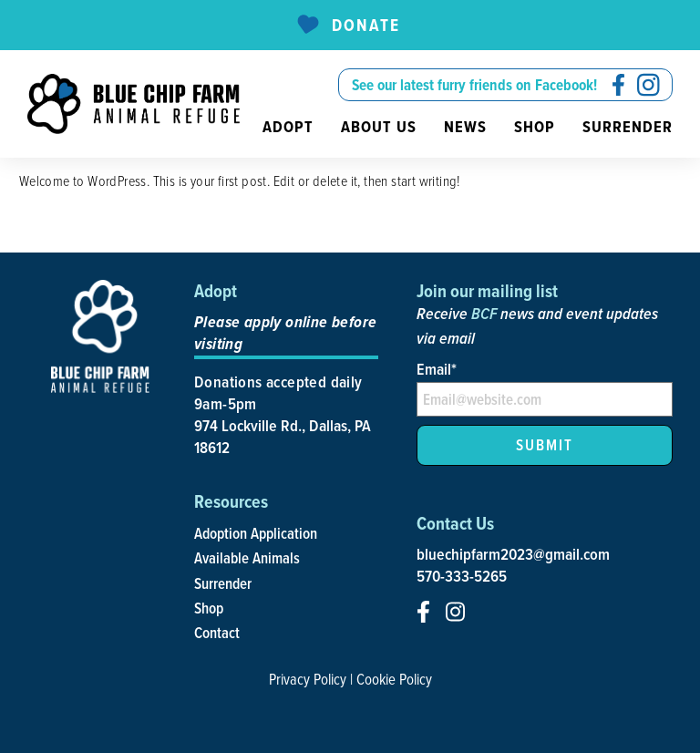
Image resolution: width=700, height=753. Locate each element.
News (465, 127)
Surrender (628, 127)
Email (437, 369)
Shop (535, 127)
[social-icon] (618, 85)
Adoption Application (256, 533)
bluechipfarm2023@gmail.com (513, 554)
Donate (348, 26)
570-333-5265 (462, 576)
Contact (217, 633)
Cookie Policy (394, 680)
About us (379, 127)
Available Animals (247, 558)
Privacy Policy (308, 680)
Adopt (288, 127)
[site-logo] (134, 104)
